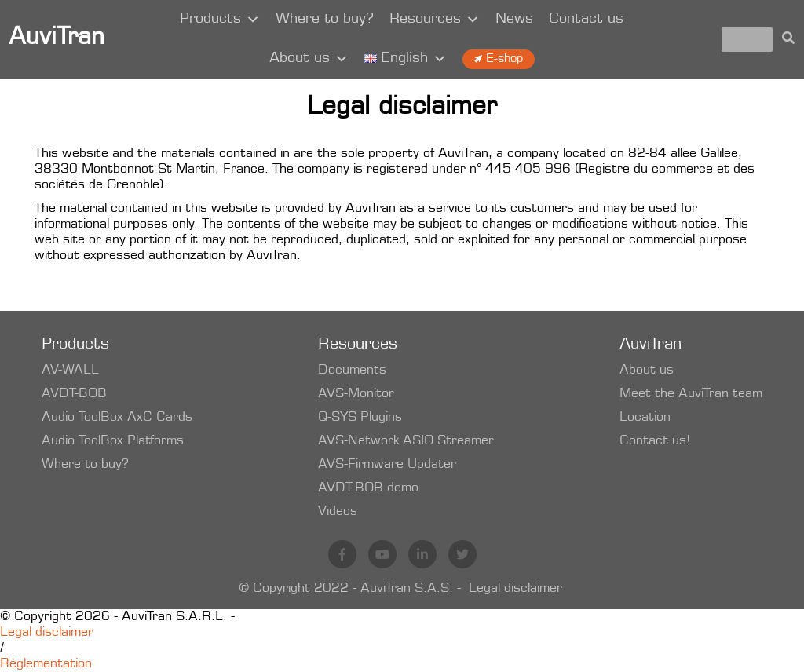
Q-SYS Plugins (360, 418)
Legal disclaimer (515, 589)
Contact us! (655, 441)
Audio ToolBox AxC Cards (117, 418)
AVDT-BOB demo (368, 488)
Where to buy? (325, 20)
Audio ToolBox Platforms (113, 441)
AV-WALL (70, 371)
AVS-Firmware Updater (387, 465)
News (514, 20)
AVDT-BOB (74, 394)
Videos (338, 512)
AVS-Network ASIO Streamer (406, 441)
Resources (435, 20)
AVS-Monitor (356, 394)
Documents (352, 371)
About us (309, 59)
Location (645, 418)
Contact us (586, 20)
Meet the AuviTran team (691, 394)
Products (220, 20)
